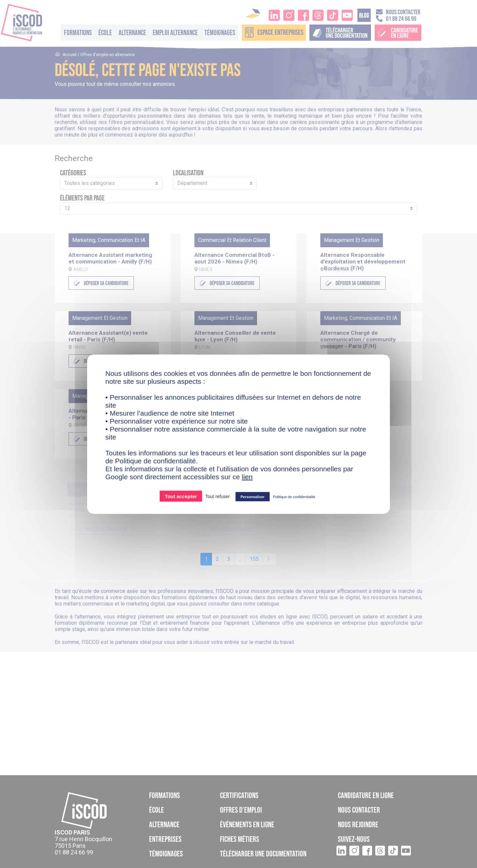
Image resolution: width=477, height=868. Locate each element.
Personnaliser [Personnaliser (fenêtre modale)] (253, 496)
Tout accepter (181, 496)
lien (247, 476)
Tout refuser (218, 496)
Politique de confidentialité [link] (294, 496)
